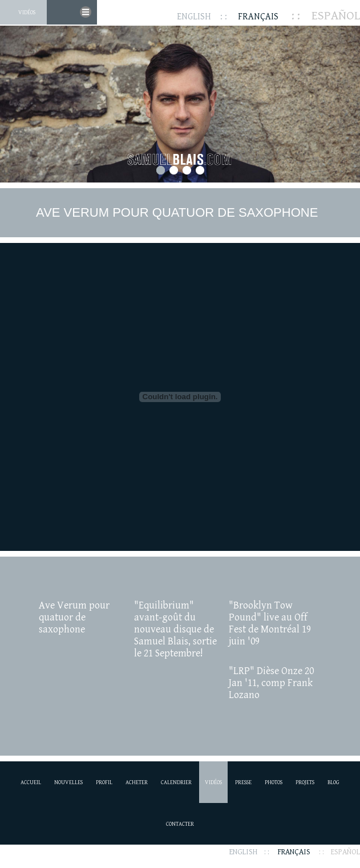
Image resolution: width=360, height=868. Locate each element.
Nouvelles (68, 782)
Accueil (31, 782)
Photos (274, 782)
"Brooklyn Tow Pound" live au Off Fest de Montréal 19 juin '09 (270, 623)
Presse (243, 782)
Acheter (137, 782)
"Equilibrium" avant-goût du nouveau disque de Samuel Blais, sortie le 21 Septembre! (175, 629)
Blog (333, 782)
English (194, 17)
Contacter (180, 824)
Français (258, 17)
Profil (104, 782)
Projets (305, 782)
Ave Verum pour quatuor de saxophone (74, 617)
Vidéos (27, 13)
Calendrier (176, 782)
